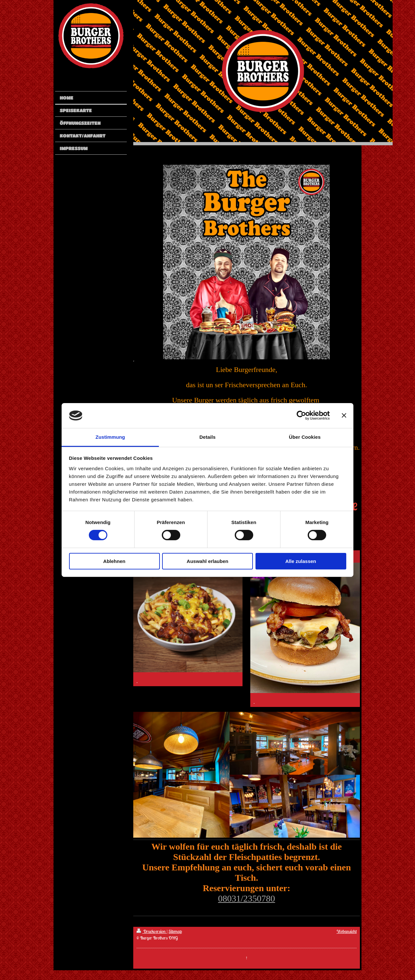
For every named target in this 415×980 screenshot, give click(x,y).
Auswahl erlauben (207, 561)
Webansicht (347, 931)
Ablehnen (114, 561)
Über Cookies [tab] (305, 437)
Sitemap (175, 931)
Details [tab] (207, 437)
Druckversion (152, 931)
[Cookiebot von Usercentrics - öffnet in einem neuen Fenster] (301, 415)
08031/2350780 (247, 898)
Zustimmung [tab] (110, 437)
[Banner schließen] (344, 415)
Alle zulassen (301, 561)
